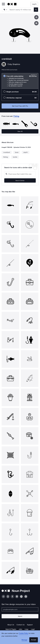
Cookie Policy (24, 633)
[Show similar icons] (36, 23)
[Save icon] (36, 17)
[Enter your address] (20, 609)
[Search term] (21, 10)
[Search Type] (5, 10)
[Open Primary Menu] (3, 4)
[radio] (20, 81)
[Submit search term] (36, 10)
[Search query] (20, 174)
